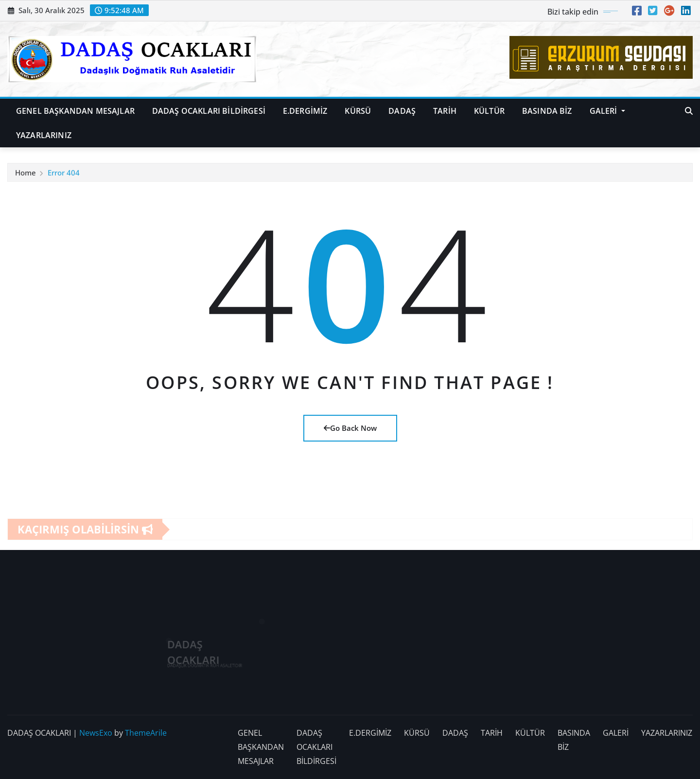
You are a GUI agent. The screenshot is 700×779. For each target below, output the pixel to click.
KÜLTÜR (489, 111)
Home (26, 175)
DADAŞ (402, 111)
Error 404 (64, 175)
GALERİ (607, 111)
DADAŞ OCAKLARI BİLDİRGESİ (209, 111)
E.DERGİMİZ (305, 111)
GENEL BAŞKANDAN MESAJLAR (75, 111)
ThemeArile (146, 733)
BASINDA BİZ (547, 111)
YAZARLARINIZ (44, 135)
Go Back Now (350, 428)
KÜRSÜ (358, 111)
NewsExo (96, 733)
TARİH (445, 111)
